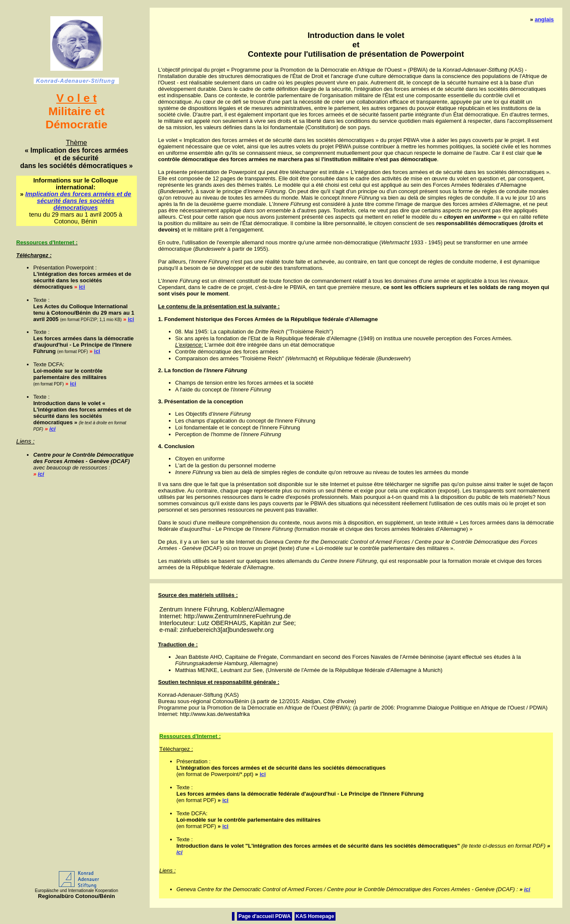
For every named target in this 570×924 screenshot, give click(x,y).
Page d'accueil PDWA (264, 916)
